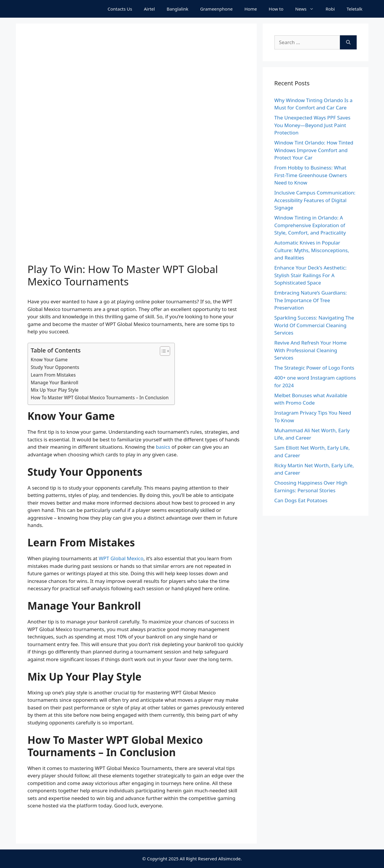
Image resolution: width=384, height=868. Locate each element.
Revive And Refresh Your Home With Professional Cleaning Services (311, 350)
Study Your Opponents (55, 367)
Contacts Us (120, 9)
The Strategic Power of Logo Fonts (314, 368)
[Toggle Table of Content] (162, 351)
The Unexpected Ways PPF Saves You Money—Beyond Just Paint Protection (312, 125)
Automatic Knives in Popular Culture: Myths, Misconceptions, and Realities (312, 250)
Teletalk (355, 9)
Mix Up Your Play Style (55, 390)
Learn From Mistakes (53, 375)
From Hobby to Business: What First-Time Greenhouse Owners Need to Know (311, 175)
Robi (330, 9)
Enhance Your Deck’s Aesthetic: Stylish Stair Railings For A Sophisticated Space (311, 275)
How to (276, 9)
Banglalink (177, 9)
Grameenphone (216, 9)
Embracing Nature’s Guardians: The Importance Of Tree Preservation (311, 300)
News (308, 9)
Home (251, 9)
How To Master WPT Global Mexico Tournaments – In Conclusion (100, 398)
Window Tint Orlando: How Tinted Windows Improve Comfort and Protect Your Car (314, 150)
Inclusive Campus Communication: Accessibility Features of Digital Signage (315, 200)
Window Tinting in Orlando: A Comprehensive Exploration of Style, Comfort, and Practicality (310, 225)
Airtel (149, 9)
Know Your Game (49, 360)
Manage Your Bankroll (55, 383)
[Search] (348, 42)
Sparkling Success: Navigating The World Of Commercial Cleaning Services (314, 325)
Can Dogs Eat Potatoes (301, 500)
